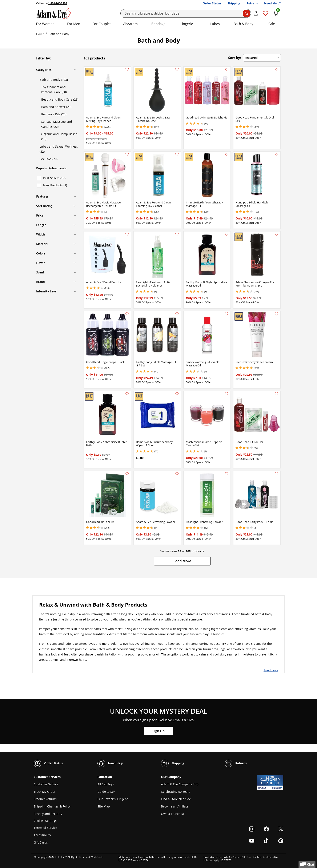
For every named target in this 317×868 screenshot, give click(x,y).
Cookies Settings (45, 821)
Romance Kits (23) (54, 114)
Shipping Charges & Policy (52, 806)
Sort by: (235, 58)
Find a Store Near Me (176, 799)
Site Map (104, 806)
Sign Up (158, 731)
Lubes (215, 24)
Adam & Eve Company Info (180, 784)
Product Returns (45, 799)
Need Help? (272, 3)
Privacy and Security (48, 814)
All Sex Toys (106, 784)
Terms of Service (45, 828)
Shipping (234, 3)
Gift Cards (41, 842)
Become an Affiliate (175, 806)
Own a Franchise (173, 814)
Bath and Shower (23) (56, 107)
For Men (74, 24)
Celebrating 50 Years (176, 792)
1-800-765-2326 (58, 3)
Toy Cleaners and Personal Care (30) (54, 89)
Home (40, 34)
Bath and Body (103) (54, 80)
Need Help (110, 763)
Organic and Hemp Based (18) (59, 137)
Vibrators (130, 24)
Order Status (212, 3)
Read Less (271, 670)
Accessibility (42, 835)
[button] (182, 561)
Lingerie (187, 24)
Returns (252, 3)
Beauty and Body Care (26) (60, 99)
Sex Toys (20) (49, 159)
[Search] (186, 13)
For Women (45, 24)
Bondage (158, 24)
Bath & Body (243, 24)
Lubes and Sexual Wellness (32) (59, 149)
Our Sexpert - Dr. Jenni (113, 799)
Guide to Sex (106, 792)
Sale (272, 24)
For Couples (102, 24)
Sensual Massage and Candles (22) (57, 124)
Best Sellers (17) (54, 178)
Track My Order (45, 792)
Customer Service (46, 784)
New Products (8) (55, 185)
